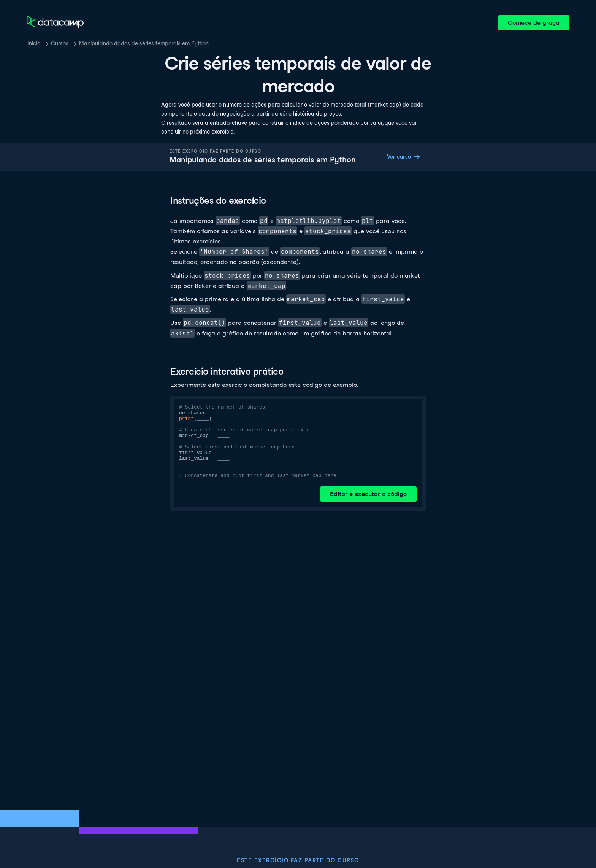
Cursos (60, 43)
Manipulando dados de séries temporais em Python (144, 43)
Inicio (34, 43)
